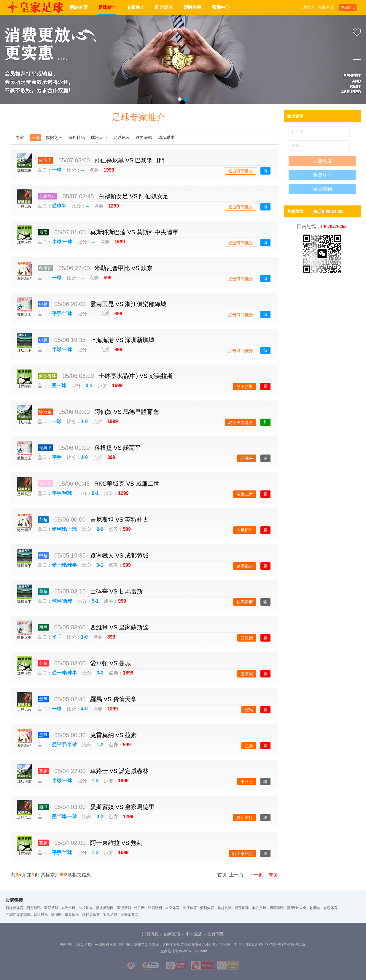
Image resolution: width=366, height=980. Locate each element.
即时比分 (164, 7)
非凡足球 (259, 908)
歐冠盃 (45, 160)
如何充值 (172, 934)
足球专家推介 (139, 117)
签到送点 (348, 7)
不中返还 (194, 934)
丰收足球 (68, 908)
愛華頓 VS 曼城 (111, 663)
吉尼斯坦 (245, 530)
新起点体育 (15, 908)
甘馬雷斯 (245, 602)
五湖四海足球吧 (18, 915)
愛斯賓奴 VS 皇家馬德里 (122, 807)
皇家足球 (51, 908)
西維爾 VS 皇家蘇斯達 (120, 627)
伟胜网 (139, 908)
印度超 (45, 268)
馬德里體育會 (241, 422)
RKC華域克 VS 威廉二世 (127, 484)
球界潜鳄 (144, 137)
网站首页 (79, 7)
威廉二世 (245, 494)
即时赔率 (192, 7)
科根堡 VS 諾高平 (118, 448)
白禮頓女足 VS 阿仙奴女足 (134, 196)
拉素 (249, 746)
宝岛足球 (110, 915)
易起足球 (225, 908)
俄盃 (43, 232)
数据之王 (54, 137)
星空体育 (172, 908)
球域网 (56, 915)
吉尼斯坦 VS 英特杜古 (120, 520)
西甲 (43, 627)
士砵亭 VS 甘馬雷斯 (117, 591)
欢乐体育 (330, 908)
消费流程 (150, 934)
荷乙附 (45, 484)
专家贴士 (136, 7)
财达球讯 (41, 915)
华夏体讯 (72, 915)
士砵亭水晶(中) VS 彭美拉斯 (136, 376)
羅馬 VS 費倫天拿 (114, 699)
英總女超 (47, 196)
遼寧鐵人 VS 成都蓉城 (120, 555)
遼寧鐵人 (245, 566)
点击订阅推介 (241, 171)
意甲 (43, 699)
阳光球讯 (34, 908)
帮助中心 (221, 7)
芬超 (43, 520)
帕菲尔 (315, 908)
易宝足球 (242, 908)
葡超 (43, 591)
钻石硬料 (155, 908)
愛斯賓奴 (245, 818)
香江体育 (190, 908)
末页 (271, 875)
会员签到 (322, 189)
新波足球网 (105, 908)
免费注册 (326, 7)
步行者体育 (91, 915)
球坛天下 (99, 137)
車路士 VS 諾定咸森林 (120, 771)
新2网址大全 (297, 908)
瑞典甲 (45, 448)
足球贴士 (107, 7)
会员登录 (307, 7)
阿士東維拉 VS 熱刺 (117, 843)
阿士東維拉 (243, 854)
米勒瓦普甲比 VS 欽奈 (124, 268)
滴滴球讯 (276, 908)
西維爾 (247, 638)
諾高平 (247, 458)
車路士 (247, 782)
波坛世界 (86, 908)
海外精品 (77, 137)
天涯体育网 (129, 915)
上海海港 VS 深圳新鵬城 (122, 340)
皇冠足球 (124, 908)
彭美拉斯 (245, 387)
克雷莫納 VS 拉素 (114, 735)
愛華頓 (247, 674)
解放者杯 (47, 376)
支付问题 (216, 934)
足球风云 (122, 137)
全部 (36, 137)
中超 (43, 304)
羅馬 (249, 710)
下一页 (254, 875)
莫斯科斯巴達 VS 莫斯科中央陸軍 (134, 232)
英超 (43, 663)
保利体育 (207, 908)
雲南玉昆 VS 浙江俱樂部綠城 (128, 304)
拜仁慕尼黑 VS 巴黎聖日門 (130, 160)
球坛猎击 (166, 137)
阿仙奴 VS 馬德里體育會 (127, 412)
